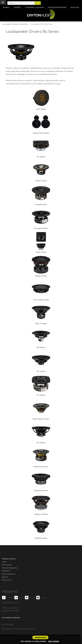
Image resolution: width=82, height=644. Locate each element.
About (4, 562)
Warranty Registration (10, 568)
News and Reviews (9, 574)
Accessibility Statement (11, 618)
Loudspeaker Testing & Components (15, 24)
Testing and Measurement (57, 7)
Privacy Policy (7, 580)
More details (54, 641)
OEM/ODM (6, 571)
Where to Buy (7, 565)
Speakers (6, 7)
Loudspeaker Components (35, 7)
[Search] (21, 3)
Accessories (75, 7)
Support (5, 577)
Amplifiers (17, 7)
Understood (40, 637)
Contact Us (10, 602)
